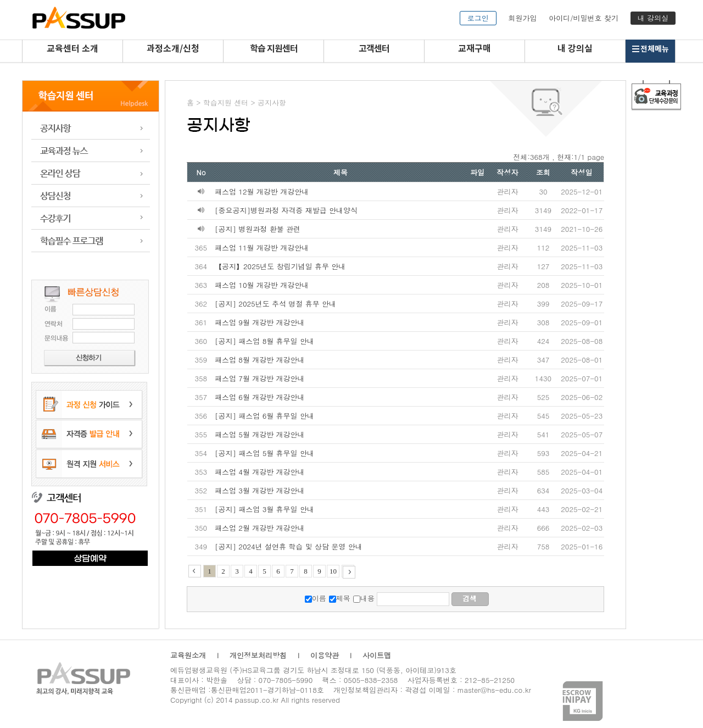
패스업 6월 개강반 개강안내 (260, 397)
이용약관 (325, 655)
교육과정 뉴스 (91, 151)
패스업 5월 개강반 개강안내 (260, 434)
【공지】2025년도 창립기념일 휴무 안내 (280, 266)
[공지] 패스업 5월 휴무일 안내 (264, 453)
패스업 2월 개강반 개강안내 (260, 528)
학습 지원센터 (274, 49)
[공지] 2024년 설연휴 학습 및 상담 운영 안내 (289, 546)
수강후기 (91, 218)
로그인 (478, 18)
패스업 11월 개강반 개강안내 (262, 248)
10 (333, 571)
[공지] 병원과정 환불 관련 (258, 229)
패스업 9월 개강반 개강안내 (260, 322)
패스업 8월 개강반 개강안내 (260, 360)
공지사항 (91, 128)
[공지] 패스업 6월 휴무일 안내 (264, 416)
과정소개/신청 (173, 49)
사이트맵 (377, 655)
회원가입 (522, 18)
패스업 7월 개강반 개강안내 (260, 378)
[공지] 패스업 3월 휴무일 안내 (264, 509)
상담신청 (91, 196)
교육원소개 (188, 655)
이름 (319, 598)
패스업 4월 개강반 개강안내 (260, 472)
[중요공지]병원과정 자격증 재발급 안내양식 (286, 210)
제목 (343, 598)
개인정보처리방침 (258, 655)
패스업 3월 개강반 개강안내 (260, 490)
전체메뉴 (650, 49)
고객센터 (374, 49)
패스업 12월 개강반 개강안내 (262, 191)
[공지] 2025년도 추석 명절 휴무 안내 (275, 304)
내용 (367, 598)
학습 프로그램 (91, 241)
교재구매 (475, 49)
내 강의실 (653, 18)
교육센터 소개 (72, 49)
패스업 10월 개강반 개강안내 (262, 285)
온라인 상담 (91, 173)
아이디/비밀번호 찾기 (584, 18)
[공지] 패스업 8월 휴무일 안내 (264, 341)
